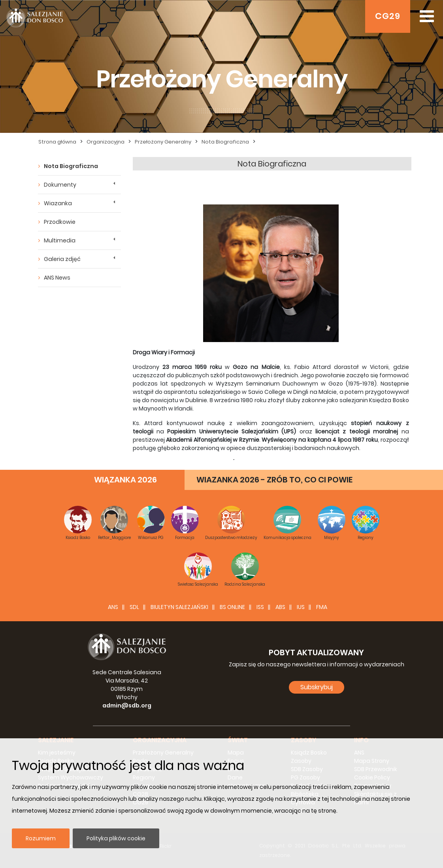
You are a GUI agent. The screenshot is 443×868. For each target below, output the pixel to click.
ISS (260, 607)
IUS (301, 607)
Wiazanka (58, 203)
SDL (134, 607)
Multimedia (60, 240)
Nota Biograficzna (225, 142)
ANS (113, 607)
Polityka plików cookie (116, 838)
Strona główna (57, 142)
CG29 (388, 16)
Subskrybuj (317, 687)
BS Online (232, 607)
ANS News (57, 278)
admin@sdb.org (127, 705)
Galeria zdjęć (62, 259)
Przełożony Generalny (163, 142)
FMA (322, 607)
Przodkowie (60, 222)
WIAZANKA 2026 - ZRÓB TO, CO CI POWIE (274, 480)
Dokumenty (60, 185)
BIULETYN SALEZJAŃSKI (179, 607)
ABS (280, 607)
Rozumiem (41, 838)
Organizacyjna (106, 142)
